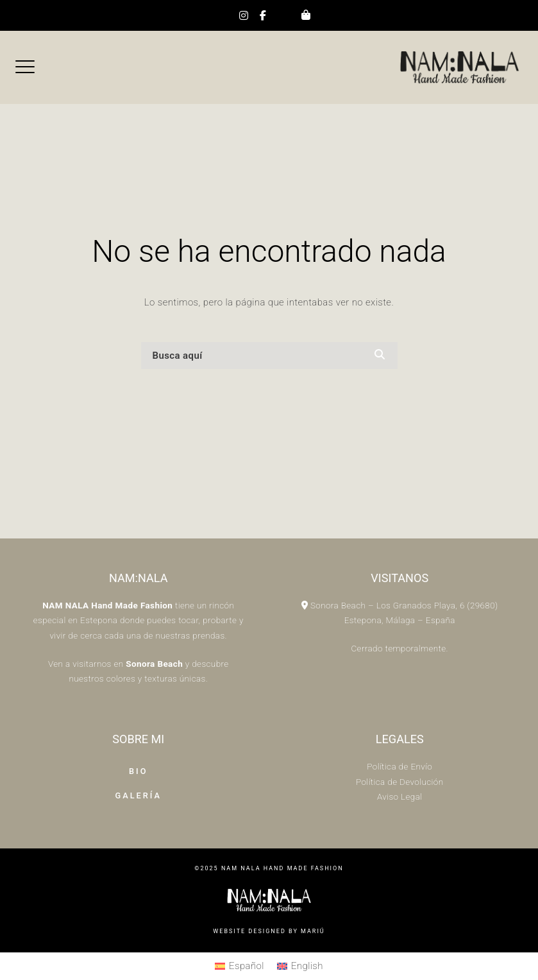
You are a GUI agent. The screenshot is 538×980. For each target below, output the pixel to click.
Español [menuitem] (247, 966)
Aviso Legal (400, 796)
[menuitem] (240, 967)
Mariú (313, 931)
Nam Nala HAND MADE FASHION (282, 868)
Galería (138, 795)
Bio (139, 771)
